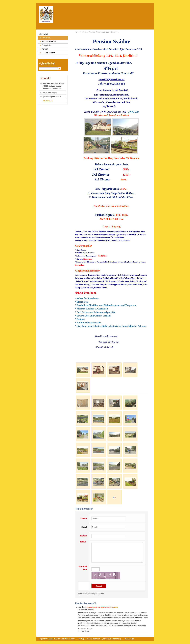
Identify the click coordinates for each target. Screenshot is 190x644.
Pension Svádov (48, 53)
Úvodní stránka (81, 32)
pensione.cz (48, 100)
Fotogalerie (46, 45)
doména (106, 639)
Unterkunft (46, 38)
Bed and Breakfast (49, 42)
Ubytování (44, 34)
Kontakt (45, 49)
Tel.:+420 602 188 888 (112, 84)
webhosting (116, 639)
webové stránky (93, 639)
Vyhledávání (47, 63)
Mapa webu (130, 639)
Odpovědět (114, 607)
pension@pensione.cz (112, 79)
